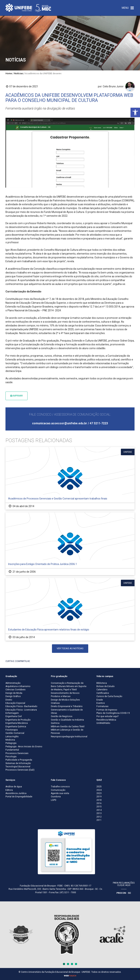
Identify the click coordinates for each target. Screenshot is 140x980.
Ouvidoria (56, 797)
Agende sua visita (60, 793)
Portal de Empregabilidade (19, 797)
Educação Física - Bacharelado (21, 706)
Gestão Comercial (15, 733)
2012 (99, 817)
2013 (99, 813)
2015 (99, 807)
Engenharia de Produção (18, 720)
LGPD (54, 800)
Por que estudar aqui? (107, 716)
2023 (99, 793)
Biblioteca (102, 683)
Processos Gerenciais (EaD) (20, 770)
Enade (100, 700)
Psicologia (11, 757)
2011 (99, 820)
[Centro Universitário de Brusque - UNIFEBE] (28, 8)
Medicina (10, 740)
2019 (99, 797)
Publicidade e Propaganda (19, 760)
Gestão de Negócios (62, 716)
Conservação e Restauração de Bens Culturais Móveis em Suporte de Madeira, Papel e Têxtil (69, 686)
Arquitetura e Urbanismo (18, 686)
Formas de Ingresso (107, 710)
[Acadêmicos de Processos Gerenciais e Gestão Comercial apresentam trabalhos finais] (70, 478)
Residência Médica (106, 720)
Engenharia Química (16, 727)
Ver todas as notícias (70, 648)
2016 (99, 803)
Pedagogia (11, 743)
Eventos (101, 703)
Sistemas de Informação (18, 763)
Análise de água (14, 787)
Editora (9, 790)
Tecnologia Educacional (18, 767)
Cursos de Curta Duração (109, 696)
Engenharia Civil (14, 716)
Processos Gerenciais (17, 753)
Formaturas (102, 706)
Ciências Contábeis (15, 690)
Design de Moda (14, 693)
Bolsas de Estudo (106, 686)
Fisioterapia (12, 730)
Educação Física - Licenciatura (21, 710)
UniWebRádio (103, 723)
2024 (99, 790)
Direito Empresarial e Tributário (67, 706)
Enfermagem (12, 713)
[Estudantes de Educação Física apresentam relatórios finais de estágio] (70, 609)
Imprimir (16, 396)
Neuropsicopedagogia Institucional (69, 737)
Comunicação (58, 790)
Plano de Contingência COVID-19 (113, 713)
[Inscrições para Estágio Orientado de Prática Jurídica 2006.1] (70, 544)
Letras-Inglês (12, 737)
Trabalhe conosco (60, 787)
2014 (99, 810)
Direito (9, 700)
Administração (13, 683)
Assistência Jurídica (16, 793)
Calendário (102, 690)
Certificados (103, 693)
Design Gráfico (13, 696)
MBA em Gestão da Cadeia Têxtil (68, 727)
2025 (99, 787)
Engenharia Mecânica (17, 723)
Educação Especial (15, 703)
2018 (99, 800)
